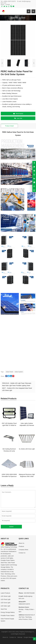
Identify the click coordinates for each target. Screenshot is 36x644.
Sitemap (20, 637)
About (3, 4)
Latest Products (5, 593)
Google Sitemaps (29, 637)
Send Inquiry (18, 114)
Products (21, 546)
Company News (23, 550)
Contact (8, 4)
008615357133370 (24, 604)
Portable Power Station (8, 616)
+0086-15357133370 (9, 1)
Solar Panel (10, 372)
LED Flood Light (6, 599)
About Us (22, 543)
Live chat (18, 118)
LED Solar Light (5, 606)
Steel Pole (4, 609)
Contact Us (22, 553)
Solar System (19, 372)
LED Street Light (6, 596)
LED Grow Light (6, 603)
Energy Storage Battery (8, 612)
